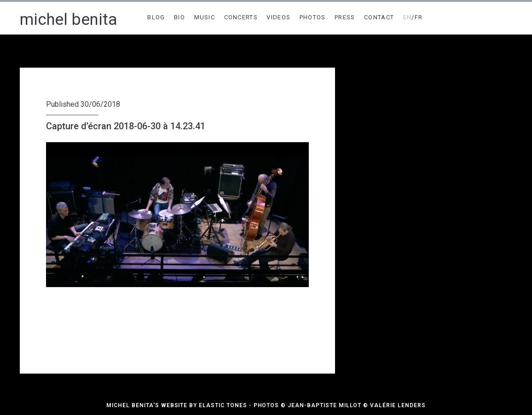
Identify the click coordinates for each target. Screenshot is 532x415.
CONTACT (379, 17)
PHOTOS (313, 17)
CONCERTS (241, 17)
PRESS (345, 17)
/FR (413, 17)
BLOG (156, 17)
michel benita (69, 20)
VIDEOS (278, 17)
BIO (179, 17)
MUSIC (205, 17)
